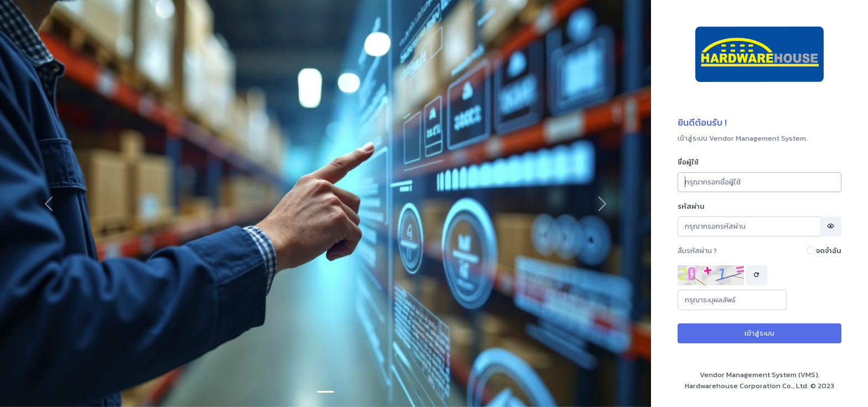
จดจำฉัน (829, 251)
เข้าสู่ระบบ (759, 333)
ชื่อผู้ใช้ (688, 162)
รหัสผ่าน (691, 206)
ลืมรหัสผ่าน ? (697, 251)
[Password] (749, 227)
